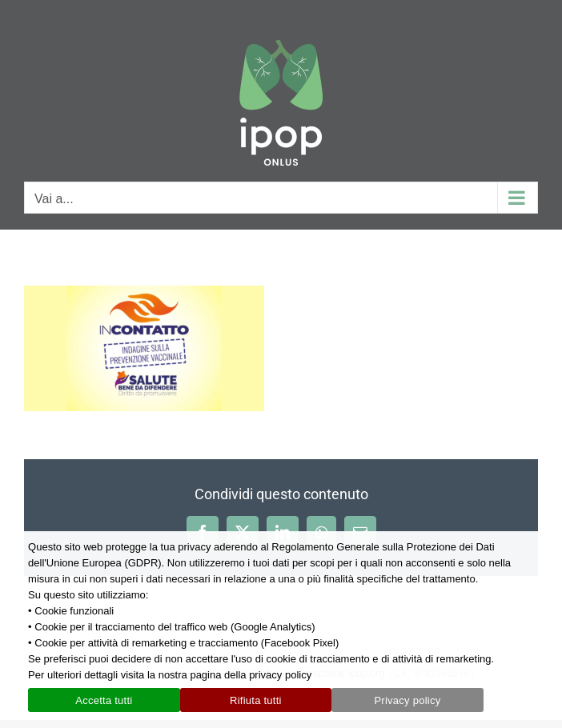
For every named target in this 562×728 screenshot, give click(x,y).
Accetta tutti (104, 700)
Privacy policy (407, 700)
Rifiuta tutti (256, 700)
